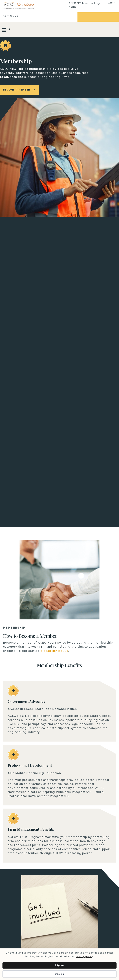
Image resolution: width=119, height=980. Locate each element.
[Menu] (7, 29)
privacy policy (84, 956)
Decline (59, 974)
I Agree (59, 965)
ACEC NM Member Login (85, 3)
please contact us (54, 651)
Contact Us (11, 16)
